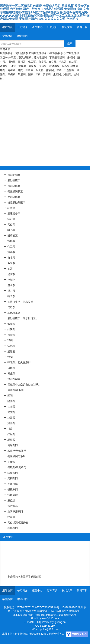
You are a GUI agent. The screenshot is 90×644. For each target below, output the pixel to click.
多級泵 (11, 263)
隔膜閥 (11, 401)
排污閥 (11, 329)
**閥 (10, 429)
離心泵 (11, 230)
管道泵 (11, 307)
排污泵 (11, 219)
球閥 (10, 340)
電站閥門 (13, 445)
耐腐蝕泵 (13, 236)
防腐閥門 (13, 473)
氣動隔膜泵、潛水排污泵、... (24, 318)
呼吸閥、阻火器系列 (19, 363)
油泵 (10, 269)
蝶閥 (10, 357)
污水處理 (13, 495)
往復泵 (11, 517)
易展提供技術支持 (12, 634)
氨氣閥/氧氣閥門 (17, 467)
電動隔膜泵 (14, 186)
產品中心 (37, 27)
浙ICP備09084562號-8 (35, 634)
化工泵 (11, 247)
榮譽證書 (7, 36)
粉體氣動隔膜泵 (16, 202)
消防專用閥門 (15, 512)
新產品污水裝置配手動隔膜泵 (24, 577)
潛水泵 (11, 285)
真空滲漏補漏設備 (18, 523)
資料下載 (82, 27)
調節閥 (11, 440)
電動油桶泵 (14, 175)
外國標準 (13, 484)
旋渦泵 (11, 252)
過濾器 (11, 352)
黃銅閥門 (13, 478)
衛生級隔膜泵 (15, 191)
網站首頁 (7, 27)
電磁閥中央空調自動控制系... (24, 385)
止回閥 (11, 418)
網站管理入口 (57, 634)
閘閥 (10, 396)
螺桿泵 (11, 241)
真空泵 (11, 225)
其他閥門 (13, 528)
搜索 (70, 44)
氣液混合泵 (14, 214)
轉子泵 (11, 296)
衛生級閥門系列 (16, 456)
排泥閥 (11, 434)
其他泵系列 (14, 313)
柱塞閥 (11, 407)
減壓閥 (11, 324)
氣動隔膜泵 (14, 180)
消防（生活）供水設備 (20, 302)
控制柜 (11, 280)
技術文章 (67, 27)
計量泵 (11, 208)
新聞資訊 (52, 27)
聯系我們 (22, 36)
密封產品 (13, 506)
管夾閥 (11, 412)
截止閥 (11, 374)
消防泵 (11, 274)
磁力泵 (11, 291)
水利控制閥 (14, 379)
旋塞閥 (11, 423)
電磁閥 (11, 335)
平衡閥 (11, 462)
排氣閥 (11, 346)
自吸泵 (11, 258)
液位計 (11, 501)
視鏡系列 (13, 489)
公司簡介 (22, 27)
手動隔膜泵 (14, 197)
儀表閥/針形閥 (15, 390)
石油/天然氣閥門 (17, 451)
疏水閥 (11, 368)
